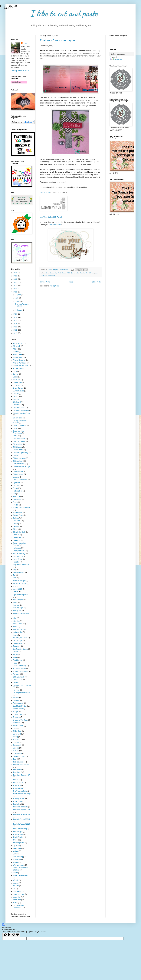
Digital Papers (18, 450)
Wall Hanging (18, 857)
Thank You (17, 785)
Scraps (16, 712)
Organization (18, 643)
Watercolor (17, 860)
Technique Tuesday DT (21, 775)
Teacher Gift (17, 769)
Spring (15, 737)
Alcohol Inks (17, 354)
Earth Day (17, 485)
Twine (15, 840)
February (19, 310)
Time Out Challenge (20, 829)
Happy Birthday (19, 551)
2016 (16, 317)
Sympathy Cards (19, 756)
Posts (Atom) (54, 286)
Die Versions (18, 444)
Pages (15, 654)
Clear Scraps (18, 418)
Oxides (16, 652)
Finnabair (16, 497)
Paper (15, 663)
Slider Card (17, 731)
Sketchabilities (18, 726)
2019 (16, 289)
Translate (116, 60)
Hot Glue (16, 562)
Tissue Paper (18, 832)
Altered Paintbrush (20, 363)
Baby (15, 371)
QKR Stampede (19, 677)
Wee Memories (18, 865)
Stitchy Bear (17, 753)
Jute (15, 578)
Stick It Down (45, 192)
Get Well (16, 526)
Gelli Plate (17, 521)
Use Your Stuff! (55, 225)
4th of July (17, 346)
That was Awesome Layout (58, 40)
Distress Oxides (19, 464)
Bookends (17, 385)
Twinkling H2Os (19, 843)
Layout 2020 (18, 589)
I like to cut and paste (64, 13)
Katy (26, 43)
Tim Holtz (16, 804)
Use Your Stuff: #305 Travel (51, 217)
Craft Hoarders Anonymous (18, 432)
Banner (16, 374)
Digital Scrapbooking (21, 453)
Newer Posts (45, 282)
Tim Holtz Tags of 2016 (21, 824)
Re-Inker (16, 690)
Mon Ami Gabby (19, 629)
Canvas (16, 394)
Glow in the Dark (19, 532)
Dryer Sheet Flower (20, 480)
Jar (14, 575)
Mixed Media (18, 624)
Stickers (16, 751)
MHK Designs (18, 600)
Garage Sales (18, 515)
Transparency (18, 834)
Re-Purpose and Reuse (22, 693)
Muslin (15, 635)
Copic (15, 428)
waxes (15, 903)
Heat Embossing (19, 554)
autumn (16, 883)
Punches (16, 674)
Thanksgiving (18, 788)
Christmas (17, 405)
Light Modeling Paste (21, 595)
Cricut (15, 436)
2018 (16, 292)
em (14, 889)
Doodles (16, 477)
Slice (15, 728)
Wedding (16, 862)
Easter (15, 488)
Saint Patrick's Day (20, 706)
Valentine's (17, 848)
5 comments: (64, 270)
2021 (16, 282)
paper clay (17, 897)
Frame (15, 502)
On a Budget (18, 640)
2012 (16, 330)
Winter (15, 873)
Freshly (16, 505)
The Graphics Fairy (20, 791)
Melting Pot (17, 611)
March (18, 301)
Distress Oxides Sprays (22, 467)
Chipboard (17, 402)
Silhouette (17, 723)
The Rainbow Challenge (22, 794)
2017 (16, 314)
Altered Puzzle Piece (21, 366)
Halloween (17, 548)
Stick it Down (90, 273)
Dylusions (17, 483)
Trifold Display (18, 837)
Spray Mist (17, 734)
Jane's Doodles (19, 572)
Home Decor (18, 559)
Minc (15, 618)
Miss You (16, 621)
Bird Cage (17, 380)
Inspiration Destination (21, 565)
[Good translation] (7, 935)
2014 (16, 324)
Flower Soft (17, 499)
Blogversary (17, 382)
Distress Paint (18, 471)
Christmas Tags (19, 408)
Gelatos (16, 518)
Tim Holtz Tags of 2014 (21, 814)
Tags (15, 759)
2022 (16, 279)
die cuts (16, 886)
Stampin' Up (17, 740)
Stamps (16, 742)
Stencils (82, 273)
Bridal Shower (18, 388)
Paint (15, 657)
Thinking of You (19, 799)
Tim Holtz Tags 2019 (20, 807)
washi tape (52, 275)
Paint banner (18, 660)
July (17, 298)
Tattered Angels (19, 762)
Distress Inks (18, 461)
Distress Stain (18, 474)
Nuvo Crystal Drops (20, 638)
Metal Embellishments (21, 613)
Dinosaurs (17, 455)
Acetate (16, 352)
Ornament (17, 646)
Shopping (16, 717)
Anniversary (17, 368)
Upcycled (16, 846)
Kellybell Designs (19, 581)
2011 (16, 333)
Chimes (16, 399)
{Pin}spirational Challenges (18, 906)
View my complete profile (20, 71)
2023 (16, 276)
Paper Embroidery (20, 666)
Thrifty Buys (17, 801)
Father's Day (18, 491)
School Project (18, 709)
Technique (17, 772)
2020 (16, 286)
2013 (16, 327)
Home (71, 282)
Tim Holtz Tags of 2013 (21, 810)
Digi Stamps (17, 447)
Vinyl (15, 854)
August (18, 295)
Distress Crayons (19, 458)
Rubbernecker (18, 703)
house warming (19, 894)
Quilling (16, 682)
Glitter (15, 529)
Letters (16, 592)
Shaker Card (18, 714)
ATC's (15, 349)
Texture (16, 780)
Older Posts (96, 282)
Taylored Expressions (21, 765)
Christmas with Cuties (21, 410)
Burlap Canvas (18, 391)
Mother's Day (18, 632)
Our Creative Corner (20, 649)
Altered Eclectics (19, 360)
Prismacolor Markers (21, 671)
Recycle (16, 698)
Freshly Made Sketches (22, 508)
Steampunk (17, 745)
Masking (16, 605)
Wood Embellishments (21, 875)
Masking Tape (18, 608)
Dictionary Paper (19, 441)
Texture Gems (18, 783)
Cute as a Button (19, 439)
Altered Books (18, 357)
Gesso (15, 524)
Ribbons (16, 700)
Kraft (15, 586)
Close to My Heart (20, 426)
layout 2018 (66, 273)
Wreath (16, 880)
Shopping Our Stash (20, 720)
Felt (14, 494)
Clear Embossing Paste (54, 273)
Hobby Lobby (18, 556)
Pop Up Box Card (19, 668)
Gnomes (16, 535)
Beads (15, 377)
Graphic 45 (17, 540)
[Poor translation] (15, 935)
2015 (16, 320)
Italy (15, 569)
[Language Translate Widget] (123, 54)
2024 (16, 273)
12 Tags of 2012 (19, 343)
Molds (15, 627)
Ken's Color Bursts (20, 583)
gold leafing (17, 891)
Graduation (17, 538)
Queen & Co (75, 273)
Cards (15, 396)
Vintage (16, 851)
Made (15, 602)
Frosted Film (18, 512)
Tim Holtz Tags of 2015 (21, 819)
